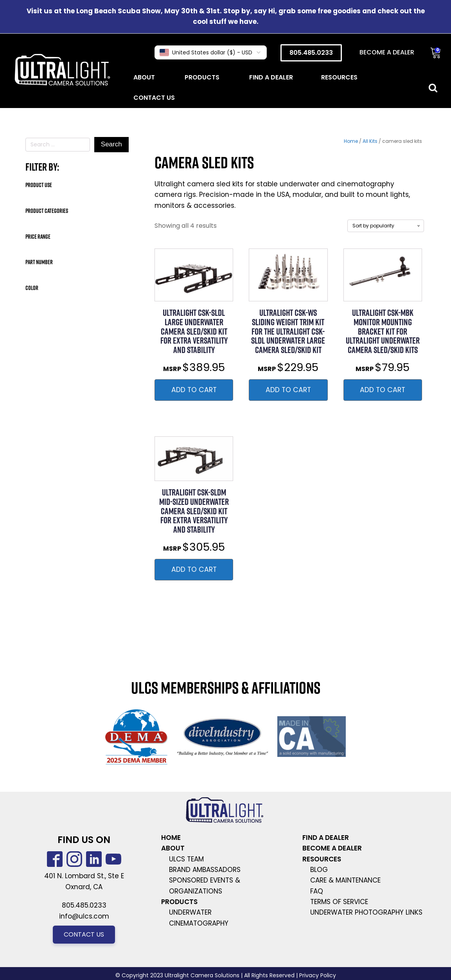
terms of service (339, 902)
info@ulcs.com (84, 916)
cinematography (199, 923)
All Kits (370, 141)
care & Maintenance (345, 880)
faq (317, 891)
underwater (190, 912)
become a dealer (332, 848)
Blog (319, 870)
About (145, 77)
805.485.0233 (311, 53)
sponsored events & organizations (205, 885)
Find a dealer (271, 77)
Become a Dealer (387, 52)
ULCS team (186, 859)
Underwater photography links (366, 912)
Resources (340, 77)
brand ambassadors (205, 870)
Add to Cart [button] (194, 390)
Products (203, 77)
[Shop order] (386, 226)
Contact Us (154, 98)
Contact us (84, 934)
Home (351, 141)
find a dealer (326, 838)
